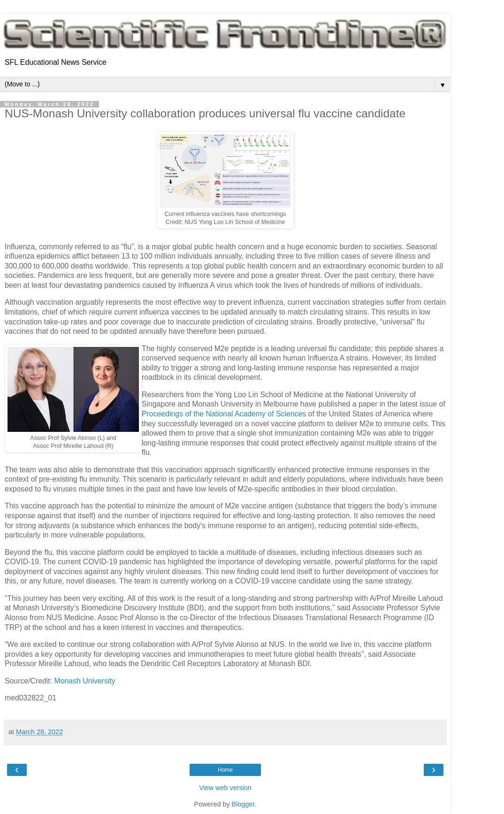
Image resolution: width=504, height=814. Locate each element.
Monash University (85, 681)
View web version (225, 788)
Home (225, 770)
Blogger (243, 804)
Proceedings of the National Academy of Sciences (224, 414)
